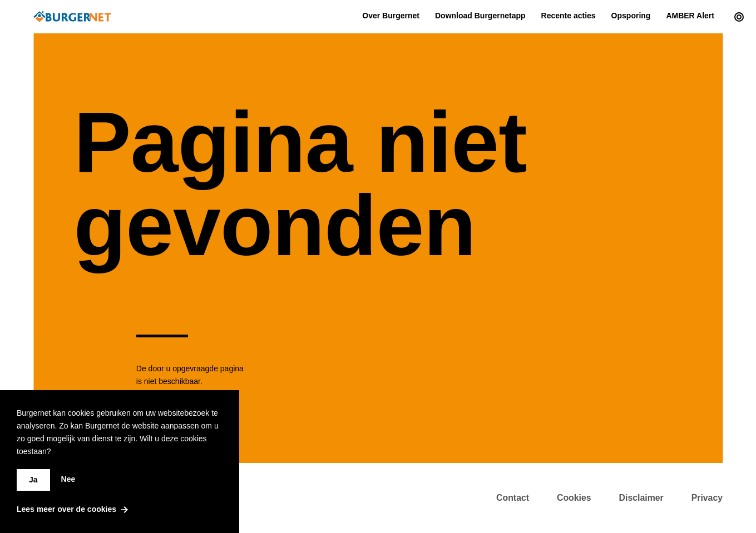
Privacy (707, 498)
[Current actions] (736, 17)
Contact (513, 498)
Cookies (574, 498)
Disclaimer (641, 498)
